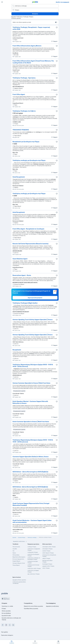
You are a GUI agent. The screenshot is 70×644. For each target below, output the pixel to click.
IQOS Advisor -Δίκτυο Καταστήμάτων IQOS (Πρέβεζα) (30, 487)
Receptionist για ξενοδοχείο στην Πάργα (26, 142)
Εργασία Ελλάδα (6, 616)
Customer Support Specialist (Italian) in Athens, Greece (31, 457)
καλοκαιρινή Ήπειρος (47, 549)
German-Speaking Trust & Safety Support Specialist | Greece (33, 320)
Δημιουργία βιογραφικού (35, 298)
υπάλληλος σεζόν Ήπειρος (34, 568)
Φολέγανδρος (16, 555)
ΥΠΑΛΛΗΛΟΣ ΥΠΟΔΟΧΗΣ (21, 130)
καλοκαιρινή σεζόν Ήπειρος (49, 547)
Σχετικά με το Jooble (7, 606)
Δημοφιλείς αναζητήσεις (20, 541)
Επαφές (4, 609)
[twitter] (10, 625)
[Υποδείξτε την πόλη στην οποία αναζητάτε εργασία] (35, 10)
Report (54, 41)
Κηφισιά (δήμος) (16, 561)
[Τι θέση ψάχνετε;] (35, 6)
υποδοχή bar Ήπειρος (33, 552)
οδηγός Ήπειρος (46, 558)
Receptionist (17, 350)
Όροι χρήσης (4, 632)
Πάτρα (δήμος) (16, 565)
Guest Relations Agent (20, 259)
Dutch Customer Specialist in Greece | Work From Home (31, 422)
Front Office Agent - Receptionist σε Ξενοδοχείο (28, 229)
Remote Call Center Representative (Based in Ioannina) (31, 244)
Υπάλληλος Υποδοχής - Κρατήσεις (24, 78)
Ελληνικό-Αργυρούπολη (18, 559)
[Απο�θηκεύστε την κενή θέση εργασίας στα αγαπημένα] (57, 46)
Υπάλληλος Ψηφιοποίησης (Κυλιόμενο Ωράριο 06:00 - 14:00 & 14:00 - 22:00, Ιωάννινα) (33, 366)
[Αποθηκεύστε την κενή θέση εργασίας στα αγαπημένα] (57, 27)
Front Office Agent (19, 94)
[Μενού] (2, 2)
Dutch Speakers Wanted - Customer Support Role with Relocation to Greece (30, 402)
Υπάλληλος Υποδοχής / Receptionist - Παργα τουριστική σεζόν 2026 (31, 28)
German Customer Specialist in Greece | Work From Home (31, 383)
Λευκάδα (15, 549)
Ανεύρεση (35, 14)
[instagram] (6, 625)
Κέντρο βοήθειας (6, 613)
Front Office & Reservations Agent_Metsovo (27, 46)
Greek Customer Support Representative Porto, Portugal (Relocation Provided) (31, 504)
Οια (13, 551)
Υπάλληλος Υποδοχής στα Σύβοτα (24, 111)
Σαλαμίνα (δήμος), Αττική (19, 563)
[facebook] (3, 625)
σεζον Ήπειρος (46, 568)
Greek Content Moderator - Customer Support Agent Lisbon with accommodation (32, 521)
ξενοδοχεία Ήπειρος (47, 564)
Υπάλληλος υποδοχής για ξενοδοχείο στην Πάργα (29, 160)
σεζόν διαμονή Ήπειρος (48, 553)
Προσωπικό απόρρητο (7, 635)
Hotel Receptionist (19, 177)
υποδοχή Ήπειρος (32, 547)
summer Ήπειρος (46, 551)
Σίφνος (14, 553)
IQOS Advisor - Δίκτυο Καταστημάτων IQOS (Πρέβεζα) (30, 472)
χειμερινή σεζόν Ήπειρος (48, 566)
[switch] (56, 22)
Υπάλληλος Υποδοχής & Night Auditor (25, 303)
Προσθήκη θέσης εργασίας (31, 609)
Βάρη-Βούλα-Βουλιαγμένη (19, 557)
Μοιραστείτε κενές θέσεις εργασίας (33, 606)
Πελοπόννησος (16, 547)
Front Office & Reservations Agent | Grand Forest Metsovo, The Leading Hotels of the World (33, 62)
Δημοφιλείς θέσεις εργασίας (19, 580)
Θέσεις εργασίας (6, 611)
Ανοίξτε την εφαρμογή (62, 2)
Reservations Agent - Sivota (22, 275)
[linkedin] (13, 625)
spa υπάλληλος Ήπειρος (34, 574)
